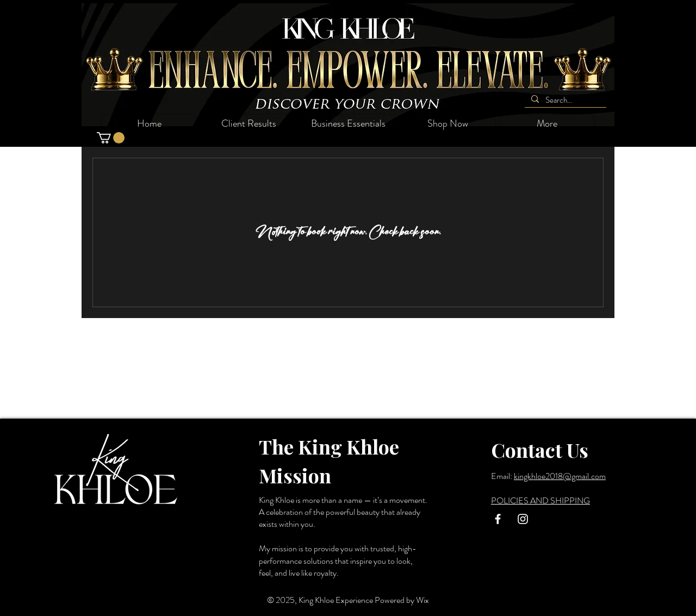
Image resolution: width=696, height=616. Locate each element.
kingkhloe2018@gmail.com (560, 476)
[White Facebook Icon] (498, 519)
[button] (111, 138)
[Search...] (564, 100)
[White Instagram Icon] (523, 519)
